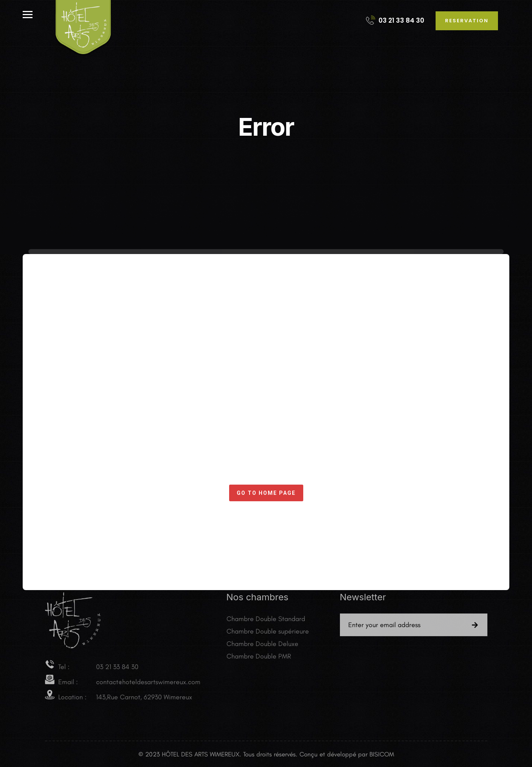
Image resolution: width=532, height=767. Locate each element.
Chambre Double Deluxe (262, 646)
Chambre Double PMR (259, 658)
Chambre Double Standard (266, 621)
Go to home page (266, 493)
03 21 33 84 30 (395, 20)
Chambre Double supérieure (268, 633)
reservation (467, 21)
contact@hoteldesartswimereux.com (148, 683)
